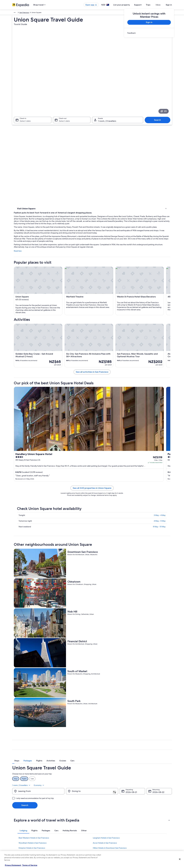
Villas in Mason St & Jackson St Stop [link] (108, 749)
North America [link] (17, 13)
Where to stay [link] (23, 127)
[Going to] (92, 687)
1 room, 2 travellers (149, 679)
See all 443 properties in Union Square (112, 474)
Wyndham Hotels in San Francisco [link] (33, 739)
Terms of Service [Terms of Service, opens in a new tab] (30, 865)
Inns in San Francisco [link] (101, 754)
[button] (92, 716)
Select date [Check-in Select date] (24, 88)
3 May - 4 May (160, 501)
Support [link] (139, 815)
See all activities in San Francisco (112, 338)
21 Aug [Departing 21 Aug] (129, 688)
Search (159, 87)
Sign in (169, 5)
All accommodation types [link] (63, 841)
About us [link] (15, 815)
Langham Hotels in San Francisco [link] (106, 734)
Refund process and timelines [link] (147, 824)
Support (143, 5)
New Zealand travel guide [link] (63, 815)
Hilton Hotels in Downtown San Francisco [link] (110, 744)
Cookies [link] (98, 819)
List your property (126, 5)
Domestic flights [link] (59, 832)
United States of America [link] (34, 13)
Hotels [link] (20, 123)
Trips (153, 5)
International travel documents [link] (147, 832)
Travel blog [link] (57, 845)
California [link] (49, 13)
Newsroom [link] (16, 832)
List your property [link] (19, 824)
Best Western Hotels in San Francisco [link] (34, 734)
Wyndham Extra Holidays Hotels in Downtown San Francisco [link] (43, 749)
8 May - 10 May (159, 512)
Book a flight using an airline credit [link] (148, 828)
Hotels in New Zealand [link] (62, 819)
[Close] (180, 859)
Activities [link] (21, 120)
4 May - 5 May (160, 506)
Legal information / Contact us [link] (106, 837)
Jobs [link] (14, 819)
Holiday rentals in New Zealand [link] (65, 824)
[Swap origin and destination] (66, 687)
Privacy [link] (97, 815)
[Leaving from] (38, 687)
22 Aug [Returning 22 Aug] (156, 688)
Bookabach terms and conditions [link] (107, 832)
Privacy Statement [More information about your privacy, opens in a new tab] (13, 865)
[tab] (64, 660)
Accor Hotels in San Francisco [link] (105, 739)
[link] (149, 33)
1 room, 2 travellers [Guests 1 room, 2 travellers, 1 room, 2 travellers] (107, 88)
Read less (57, 141)
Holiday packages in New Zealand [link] (66, 828)
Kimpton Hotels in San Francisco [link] (32, 744)
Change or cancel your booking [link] (147, 819)
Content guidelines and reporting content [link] (110, 841)
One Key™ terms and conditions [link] (106, 828)
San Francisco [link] (60, 13)
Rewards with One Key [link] (62, 849)
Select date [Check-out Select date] (63, 88)
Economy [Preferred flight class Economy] (167, 679)
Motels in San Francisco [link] (28, 754)
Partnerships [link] (17, 828)
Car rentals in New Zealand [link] (63, 837)
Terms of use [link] (99, 824)
